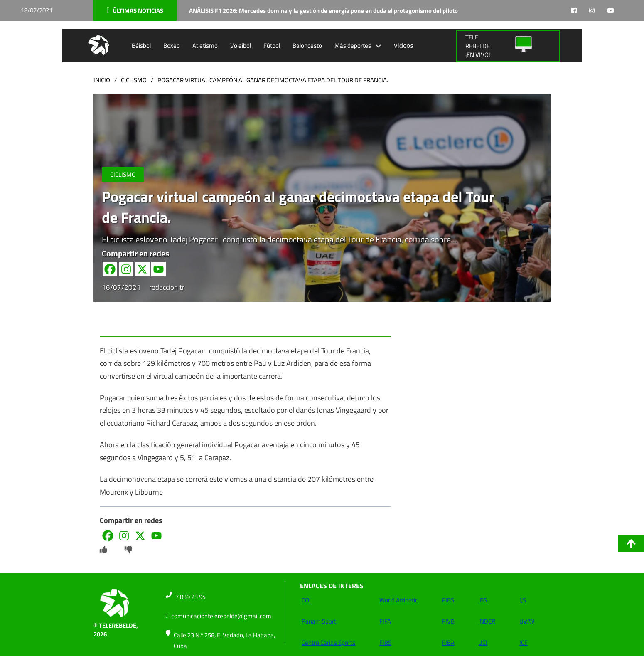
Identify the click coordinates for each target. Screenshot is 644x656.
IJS (523, 600)
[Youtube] (159, 269)
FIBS (385, 642)
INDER (487, 621)
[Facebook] (110, 269)
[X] (142, 269)
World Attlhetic (399, 600)
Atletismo (205, 46)
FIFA (385, 621)
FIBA (448, 642)
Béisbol (141, 46)
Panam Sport (319, 621)
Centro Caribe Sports (328, 642)
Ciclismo (134, 80)
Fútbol (272, 46)
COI (306, 600)
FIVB (448, 621)
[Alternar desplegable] (378, 46)
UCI (483, 642)
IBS (483, 600)
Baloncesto (307, 46)
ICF (524, 642)
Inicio (102, 80)
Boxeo (172, 46)
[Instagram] (126, 269)
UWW (527, 621)
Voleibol (241, 46)
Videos (404, 45)
